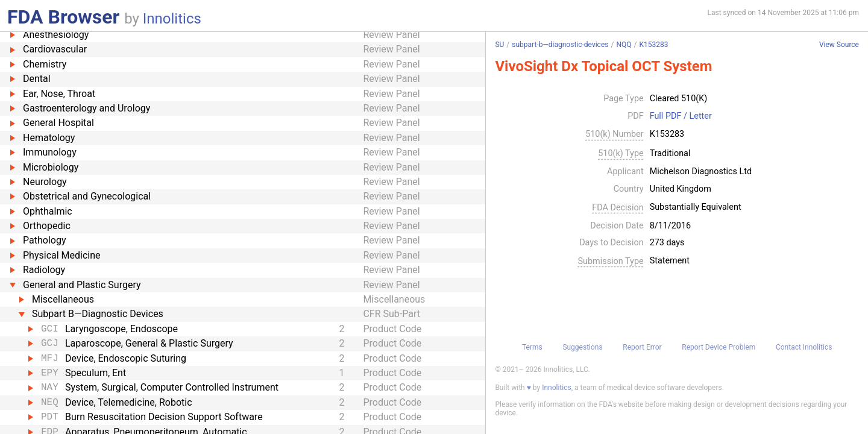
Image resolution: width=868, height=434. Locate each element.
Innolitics (172, 19)
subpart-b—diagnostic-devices (560, 45)
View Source (839, 45)
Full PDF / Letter (681, 116)
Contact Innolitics (804, 347)
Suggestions (582, 347)
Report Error (642, 347)
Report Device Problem (719, 347)
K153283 (653, 45)
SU (499, 45)
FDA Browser (63, 17)
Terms (532, 347)
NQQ (624, 45)
